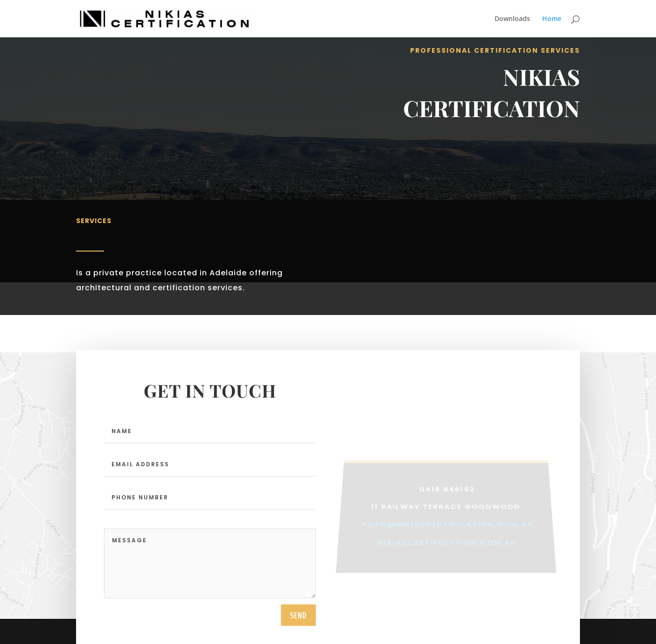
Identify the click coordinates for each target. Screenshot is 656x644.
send (298, 627)
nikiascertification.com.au (447, 552)
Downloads (512, 19)
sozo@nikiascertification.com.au (448, 535)
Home (552, 19)
